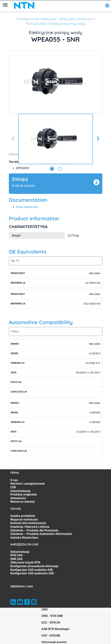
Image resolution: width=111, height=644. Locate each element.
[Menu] (5, 6)
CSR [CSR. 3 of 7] (13, 487)
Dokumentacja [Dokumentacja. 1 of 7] (20, 552)
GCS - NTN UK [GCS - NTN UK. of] (51, 623)
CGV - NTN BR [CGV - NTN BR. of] (51, 636)
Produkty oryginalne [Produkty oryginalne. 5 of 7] (24, 494)
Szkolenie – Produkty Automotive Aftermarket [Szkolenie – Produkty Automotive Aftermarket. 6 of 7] (41, 534)
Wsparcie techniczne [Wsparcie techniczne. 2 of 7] (24, 520)
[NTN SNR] (24, 6)
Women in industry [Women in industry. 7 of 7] (23, 502)
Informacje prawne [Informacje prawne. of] (54, 642)
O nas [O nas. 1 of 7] (14, 480)
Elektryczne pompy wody (68, 24)
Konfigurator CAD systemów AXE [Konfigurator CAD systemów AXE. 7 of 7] (32, 573)
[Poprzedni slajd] (13, 139)
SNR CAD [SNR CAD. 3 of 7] (16, 559)
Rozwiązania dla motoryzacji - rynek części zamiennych (55, 19)
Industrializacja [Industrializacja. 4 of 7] (20, 491)
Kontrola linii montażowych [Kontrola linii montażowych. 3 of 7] (28, 523)
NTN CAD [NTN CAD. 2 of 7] (16, 555)
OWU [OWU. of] (45, 609)
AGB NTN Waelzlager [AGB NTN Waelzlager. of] (55, 629)
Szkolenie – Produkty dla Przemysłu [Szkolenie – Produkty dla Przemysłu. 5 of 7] (34, 530)
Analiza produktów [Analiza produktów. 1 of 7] (23, 516)
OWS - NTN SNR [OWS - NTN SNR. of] (52, 616)
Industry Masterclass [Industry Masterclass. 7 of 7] (24, 538)
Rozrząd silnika (37, 24)
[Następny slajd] (98, 139)
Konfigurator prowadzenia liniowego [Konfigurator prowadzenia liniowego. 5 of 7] (34, 566)
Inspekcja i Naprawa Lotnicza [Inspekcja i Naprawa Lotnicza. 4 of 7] (30, 527)
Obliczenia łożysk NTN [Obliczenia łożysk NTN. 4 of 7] (25, 562)
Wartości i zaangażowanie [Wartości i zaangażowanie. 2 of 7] (28, 484)
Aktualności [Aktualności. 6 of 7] (18, 498)
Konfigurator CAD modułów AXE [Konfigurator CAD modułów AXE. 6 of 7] (32, 570)
